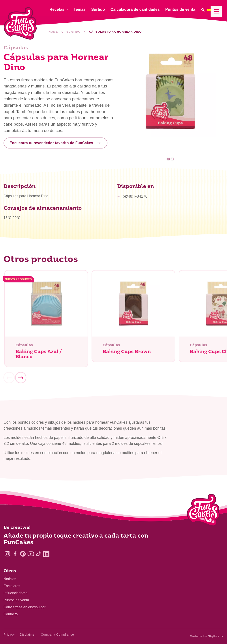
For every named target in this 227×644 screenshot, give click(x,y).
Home (53, 32)
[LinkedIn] (46, 554)
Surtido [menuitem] (98, 9)
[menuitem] (215, 10)
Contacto (11, 614)
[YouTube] (31, 554)
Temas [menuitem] (80, 9)
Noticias (10, 579)
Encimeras (12, 586)
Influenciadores (16, 593)
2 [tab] (172, 159)
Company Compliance (57, 635)
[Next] (21, 380)
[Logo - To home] (203, 511)
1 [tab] (168, 159)
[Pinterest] (23, 554)
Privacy (9, 635)
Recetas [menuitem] (57, 9)
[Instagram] (7, 554)
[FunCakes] (20, 23)
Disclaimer (28, 635)
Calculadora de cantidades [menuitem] (135, 9)
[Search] (203, 10)
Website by (207, 636)
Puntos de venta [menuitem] (180, 9)
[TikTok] (38, 554)
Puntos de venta (16, 600)
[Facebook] (15, 554)
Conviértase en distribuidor (24, 607)
